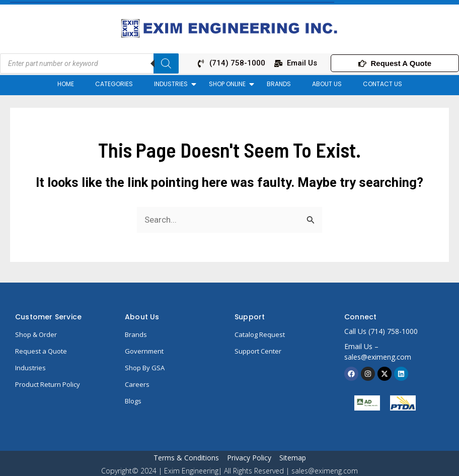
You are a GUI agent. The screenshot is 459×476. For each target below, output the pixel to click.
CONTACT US (382, 84)
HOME (66, 84)
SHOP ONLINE (230, 84)
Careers (137, 384)
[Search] (166, 63)
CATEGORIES (114, 84)
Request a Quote (41, 351)
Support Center (258, 351)
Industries (30, 368)
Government (144, 351)
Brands (136, 334)
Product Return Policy (48, 384)
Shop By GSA (145, 368)
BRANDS (279, 84)
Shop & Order (36, 334)
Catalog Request (260, 334)
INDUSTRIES (174, 84)
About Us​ (142, 317)
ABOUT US (327, 84)
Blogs (133, 401)
